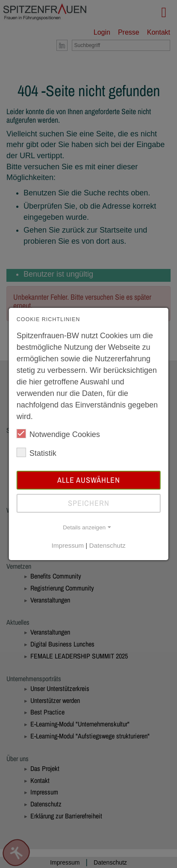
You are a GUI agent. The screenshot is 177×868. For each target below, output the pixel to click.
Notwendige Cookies (58, 434)
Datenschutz (108, 545)
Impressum (68, 545)
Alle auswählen (89, 480)
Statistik (37, 453)
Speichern (89, 503)
